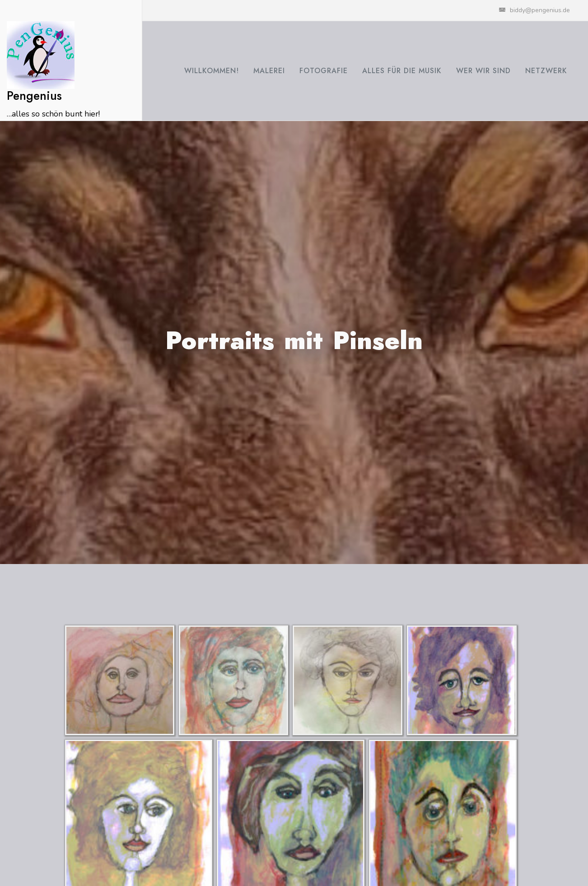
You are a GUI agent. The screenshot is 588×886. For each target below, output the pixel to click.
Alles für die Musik (402, 71)
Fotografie (324, 71)
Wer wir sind (483, 71)
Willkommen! (212, 71)
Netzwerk (546, 71)
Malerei (269, 71)
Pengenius (34, 96)
